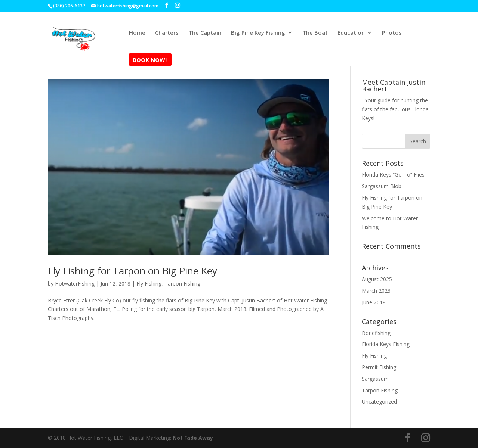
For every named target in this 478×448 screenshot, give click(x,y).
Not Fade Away (193, 438)
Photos (392, 33)
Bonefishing (376, 333)
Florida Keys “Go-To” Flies (393, 175)
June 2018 (374, 302)
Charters (167, 33)
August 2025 (377, 279)
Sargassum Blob (382, 186)
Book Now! (150, 60)
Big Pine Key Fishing (258, 33)
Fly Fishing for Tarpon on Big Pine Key (132, 271)
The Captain (205, 33)
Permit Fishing (379, 367)
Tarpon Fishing (182, 284)
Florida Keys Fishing (386, 344)
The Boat (315, 33)
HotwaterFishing (75, 284)
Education (351, 33)
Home (137, 33)
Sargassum (375, 379)
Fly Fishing (149, 284)
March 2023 (376, 291)
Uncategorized (379, 402)
